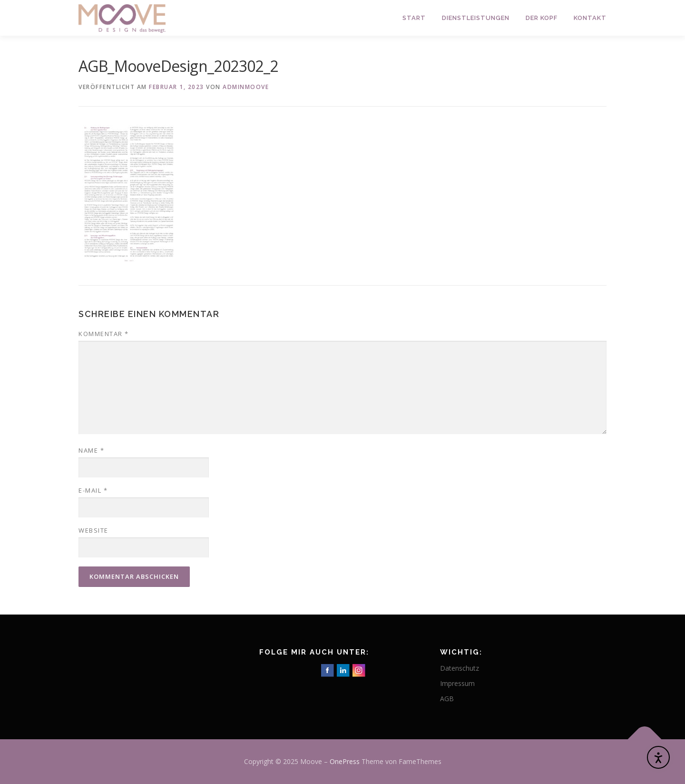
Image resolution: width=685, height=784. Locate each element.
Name (91, 450)
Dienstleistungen (476, 18)
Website (93, 530)
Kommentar (104, 334)
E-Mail (93, 490)
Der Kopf (542, 18)
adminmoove (246, 87)
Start (414, 18)
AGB (447, 699)
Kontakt (590, 18)
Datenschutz (460, 668)
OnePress (345, 761)
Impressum (457, 683)
